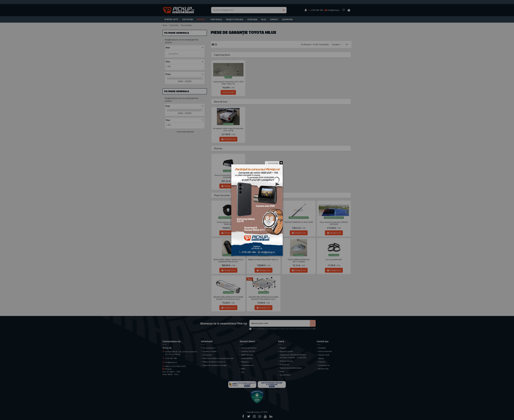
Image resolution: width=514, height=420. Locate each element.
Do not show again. (273, 164)
